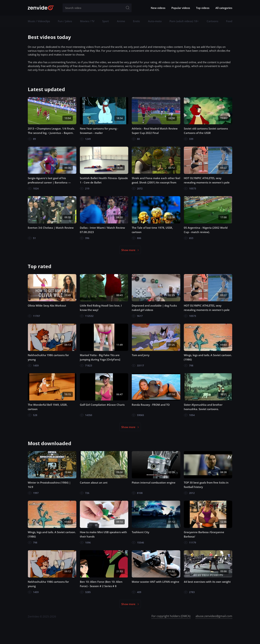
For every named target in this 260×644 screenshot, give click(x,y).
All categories (224, 8)
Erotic (136, 21)
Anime (121, 21)
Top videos (203, 8)
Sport (106, 21)
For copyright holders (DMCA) (171, 616)
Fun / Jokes (65, 21)
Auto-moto (155, 21)
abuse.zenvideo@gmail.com (214, 616)
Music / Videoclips (39, 21)
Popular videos (181, 8)
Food (229, 21)
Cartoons (212, 21)
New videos (158, 8)
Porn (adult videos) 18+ (184, 21)
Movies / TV (87, 21)
